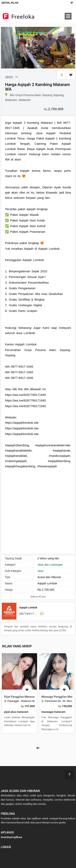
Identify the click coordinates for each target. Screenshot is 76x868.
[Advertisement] (38, 511)
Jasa (41, 571)
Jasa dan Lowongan (50, 565)
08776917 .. (28, 614)
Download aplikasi (11, 837)
